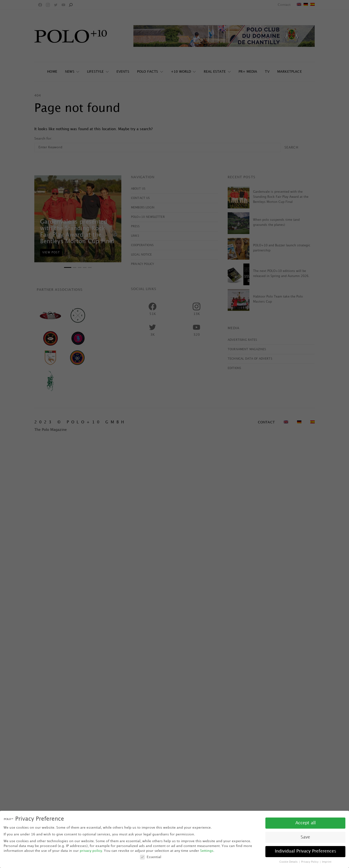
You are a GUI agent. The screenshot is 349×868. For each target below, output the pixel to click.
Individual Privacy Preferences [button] (305, 851)
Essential (151, 857)
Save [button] (305, 837)
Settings (207, 851)
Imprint (327, 862)
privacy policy (91, 851)
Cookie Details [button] (289, 862)
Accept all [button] (305, 823)
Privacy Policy (310, 862)
